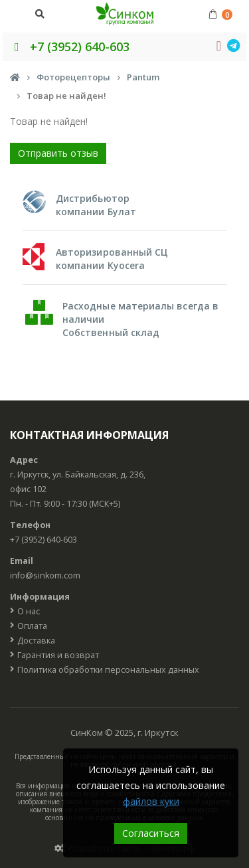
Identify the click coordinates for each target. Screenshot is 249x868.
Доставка (36, 641)
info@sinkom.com (45, 575)
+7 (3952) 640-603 (69, 46)
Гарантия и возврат (58, 655)
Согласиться (151, 833)
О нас (29, 611)
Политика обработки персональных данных (108, 670)
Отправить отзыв (58, 153)
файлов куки (151, 801)
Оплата (32, 626)
